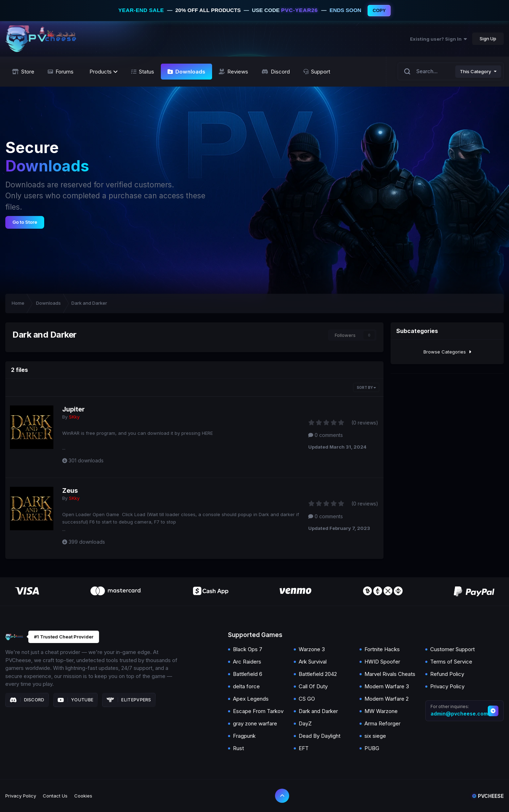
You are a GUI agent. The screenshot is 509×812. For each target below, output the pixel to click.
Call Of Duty (313, 686)
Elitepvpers (129, 700)
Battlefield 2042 (318, 674)
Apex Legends (251, 699)
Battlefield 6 (248, 674)
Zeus (70, 490)
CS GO (307, 699)
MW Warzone (381, 711)
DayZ (305, 723)
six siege (375, 736)
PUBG (372, 748)
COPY (379, 10)
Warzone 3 (312, 649)
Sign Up (488, 39)
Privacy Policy (447, 686)
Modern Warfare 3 (387, 686)
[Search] (407, 72)
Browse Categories (447, 352)
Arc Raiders (247, 662)
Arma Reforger (382, 723)
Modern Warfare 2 (387, 699)
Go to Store (25, 222)
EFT (304, 748)
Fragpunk (244, 736)
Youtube (76, 700)
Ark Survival (313, 662)
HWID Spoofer (382, 662)
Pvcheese (488, 796)
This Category (475, 71)
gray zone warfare (255, 723)
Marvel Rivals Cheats (390, 674)
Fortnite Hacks (382, 649)
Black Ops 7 (248, 649)
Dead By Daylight (320, 736)
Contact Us (55, 796)
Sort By (366, 387)
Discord (27, 700)
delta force (246, 686)
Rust (238, 748)
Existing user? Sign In (438, 39)
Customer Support (452, 649)
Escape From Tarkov (258, 711)
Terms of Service (451, 662)
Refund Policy (447, 674)
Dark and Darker (318, 711)
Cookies (83, 796)
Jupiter (74, 409)
